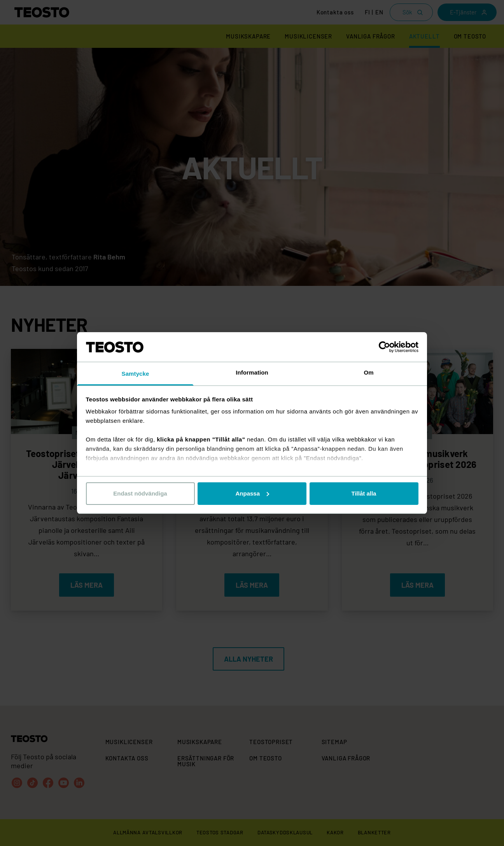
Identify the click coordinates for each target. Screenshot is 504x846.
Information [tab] (252, 372)
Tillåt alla (364, 493)
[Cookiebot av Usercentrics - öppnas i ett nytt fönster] (384, 347)
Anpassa (252, 493)
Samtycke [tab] (136, 374)
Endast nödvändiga (140, 493)
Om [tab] (368, 372)
